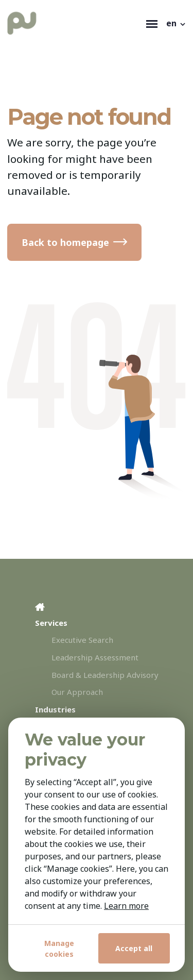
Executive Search (82, 640)
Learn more (126, 906)
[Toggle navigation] (152, 23)
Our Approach (77, 692)
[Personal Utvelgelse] (74, 23)
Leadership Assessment (95, 657)
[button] (177, 23)
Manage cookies (59, 949)
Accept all (134, 948)
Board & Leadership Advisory (105, 675)
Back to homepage (65, 242)
